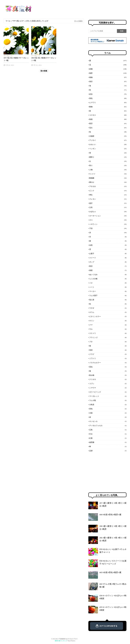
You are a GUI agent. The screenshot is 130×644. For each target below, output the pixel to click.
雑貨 (108, 270)
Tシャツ (108, 174)
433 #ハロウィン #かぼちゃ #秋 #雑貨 (113, 609)
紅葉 (108, 438)
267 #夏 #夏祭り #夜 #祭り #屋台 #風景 (113, 504)
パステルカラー (108, 363)
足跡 (108, 451)
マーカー (108, 291)
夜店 (108, 266)
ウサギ (108, 308)
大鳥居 (108, 405)
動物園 (108, 178)
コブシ (108, 384)
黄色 (108, 98)
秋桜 (108, 119)
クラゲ (108, 354)
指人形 (108, 300)
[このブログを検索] (103, 31)
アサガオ (108, 186)
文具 (108, 207)
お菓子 (108, 253)
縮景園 (108, 442)
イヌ (108, 283)
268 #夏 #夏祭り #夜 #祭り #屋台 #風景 (113, 528)
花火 (108, 128)
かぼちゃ (108, 212)
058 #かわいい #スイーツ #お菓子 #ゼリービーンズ (113, 562)
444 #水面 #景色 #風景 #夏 (110, 515)
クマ (108, 325)
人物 (108, 170)
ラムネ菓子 (108, 295)
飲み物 (108, 375)
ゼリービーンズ (108, 392)
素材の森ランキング (61, 641)
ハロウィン (108, 224)
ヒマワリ (108, 102)
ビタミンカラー (108, 316)
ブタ (108, 342)
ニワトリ (108, 358)
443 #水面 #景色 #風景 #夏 (110, 572)
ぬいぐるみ (108, 274)
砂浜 (108, 94)
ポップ (108, 262)
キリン (108, 321)
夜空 (108, 123)
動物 (108, 107)
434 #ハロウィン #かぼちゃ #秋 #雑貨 (113, 597)
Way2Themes (71, 641)
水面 (108, 413)
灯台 (108, 434)
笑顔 (108, 350)
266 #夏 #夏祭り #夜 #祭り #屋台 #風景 (113, 539)
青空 (108, 81)
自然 (108, 245)
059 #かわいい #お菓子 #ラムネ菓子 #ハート (113, 551)
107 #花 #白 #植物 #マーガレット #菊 (16, 59)
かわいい (108, 144)
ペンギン (108, 149)
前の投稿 (44, 71)
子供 (108, 228)
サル (108, 329)
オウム (108, 312)
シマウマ (108, 388)
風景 (108, 73)
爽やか (108, 182)
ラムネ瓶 (108, 400)
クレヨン (108, 199)
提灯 (108, 203)
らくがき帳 (108, 279)
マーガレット (8, 56)
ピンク (108, 191)
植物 (108, 77)
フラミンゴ (108, 337)
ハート (108, 287)
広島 (108, 430)
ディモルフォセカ (108, 425)
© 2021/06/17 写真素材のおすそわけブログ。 (65, 639)
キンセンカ (108, 421)
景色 (108, 409)
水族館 (108, 136)
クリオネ (108, 379)
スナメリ (108, 333)
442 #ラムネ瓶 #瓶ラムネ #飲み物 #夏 (113, 585)
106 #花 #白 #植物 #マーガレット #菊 (44, 59)
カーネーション (108, 216)
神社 (108, 195)
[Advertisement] (107, 472)
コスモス (108, 115)
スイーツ (108, 258)
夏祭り (108, 157)
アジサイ (108, 140)
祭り (108, 165)
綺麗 (108, 69)
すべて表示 (78, 21)
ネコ (108, 220)
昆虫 (108, 367)
